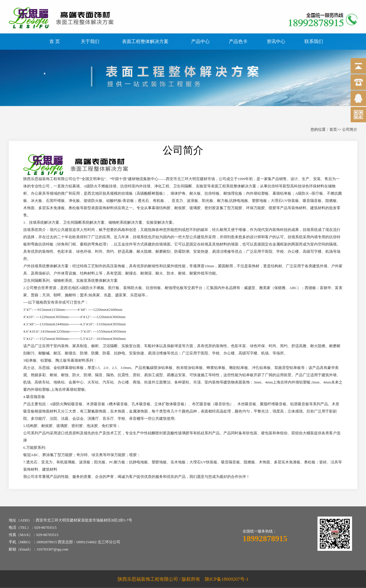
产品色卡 (238, 41)
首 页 (55, 41)
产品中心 (200, 41)
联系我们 (314, 41)
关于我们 (90, 41)
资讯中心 (276, 41)
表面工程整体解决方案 (145, 41)
